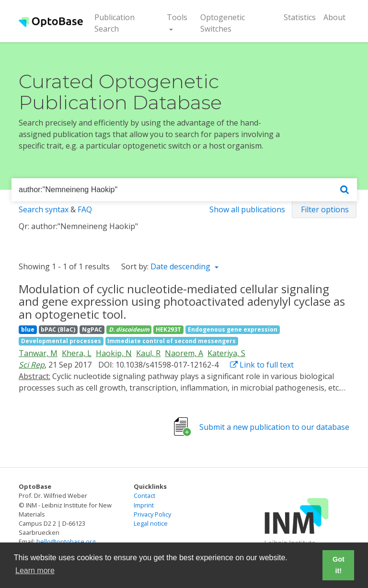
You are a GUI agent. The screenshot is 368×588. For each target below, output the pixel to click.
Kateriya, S (226, 353)
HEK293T (168, 329)
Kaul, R (148, 353)
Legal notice (151, 523)
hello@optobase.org (66, 542)
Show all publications (247, 209)
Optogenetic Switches (223, 23)
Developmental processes (61, 341)
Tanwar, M (38, 353)
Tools (177, 17)
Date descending (181, 266)
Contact (144, 496)
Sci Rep (32, 365)
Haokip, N (114, 353)
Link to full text (262, 365)
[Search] (345, 190)
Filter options (325, 209)
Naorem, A (184, 353)
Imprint (144, 505)
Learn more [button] (35, 571)
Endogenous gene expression (233, 329)
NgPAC (92, 329)
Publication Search (122, 23)
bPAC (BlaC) (58, 329)
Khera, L (77, 353)
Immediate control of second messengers (172, 341)
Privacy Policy (152, 514)
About (334, 17)
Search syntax (44, 209)
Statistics (300, 17)
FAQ (85, 209)
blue (28, 329)
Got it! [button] (339, 565)
